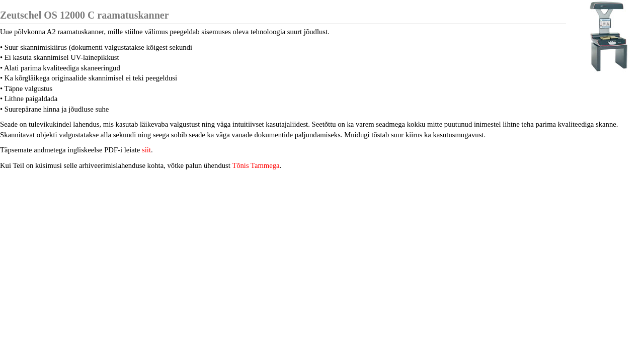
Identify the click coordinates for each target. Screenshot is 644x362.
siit (146, 150)
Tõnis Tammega (256, 165)
